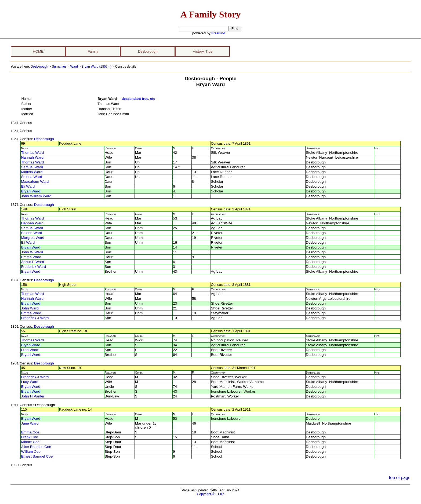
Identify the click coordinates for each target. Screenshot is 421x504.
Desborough (148, 51)
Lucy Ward (30, 382)
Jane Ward (30, 423)
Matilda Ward (32, 172)
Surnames (59, 67)
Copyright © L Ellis (210, 494)
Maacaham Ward (35, 182)
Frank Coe (29, 437)
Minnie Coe (30, 442)
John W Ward (32, 252)
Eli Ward (28, 186)
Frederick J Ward (35, 318)
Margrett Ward (32, 238)
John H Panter (33, 396)
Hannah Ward (32, 157)
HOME (38, 51)
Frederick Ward (33, 267)
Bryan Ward (30, 191)
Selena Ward (31, 177)
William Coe (31, 452)
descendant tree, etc (138, 99)
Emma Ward (31, 257)
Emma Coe (30, 432)
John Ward (30, 308)
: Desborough (43, 139)
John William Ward (36, 196)
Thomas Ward (32, 153)
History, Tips (202, 51)
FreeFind (218, 33)
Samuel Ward (32, 167)
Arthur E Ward (32, 262)
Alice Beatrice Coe (36, 447)
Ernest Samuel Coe (37, 456)
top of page (400, 478)
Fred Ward (30, 350)
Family (93, 51)
